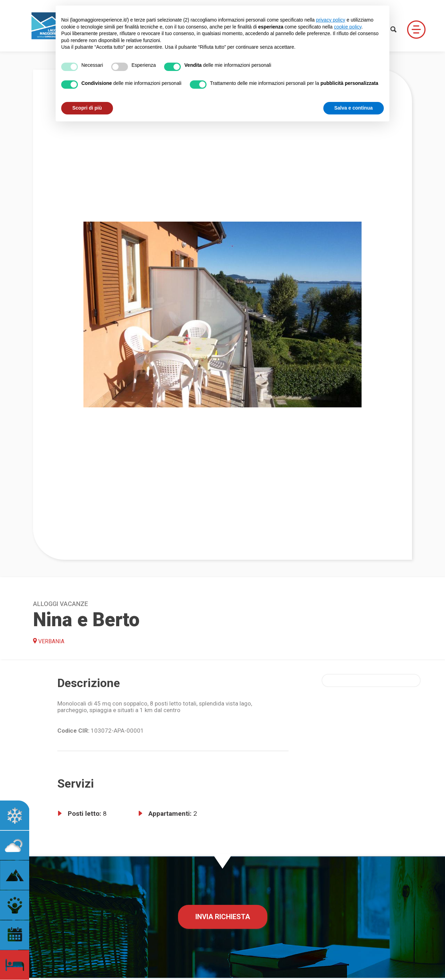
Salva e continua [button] (354, 108)
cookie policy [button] (347, 27)
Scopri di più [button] (87, 108)
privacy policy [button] (331, 20)
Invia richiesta (223, 917)
